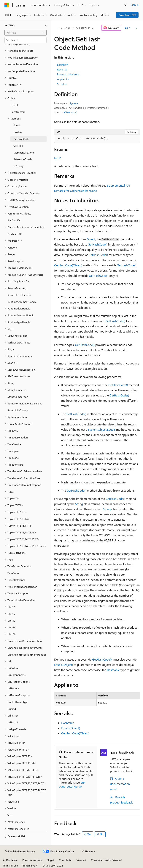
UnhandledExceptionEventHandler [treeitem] (27, 655)
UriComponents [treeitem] (16, 675)
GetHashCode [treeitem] (21, 139)
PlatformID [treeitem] (14, 220)
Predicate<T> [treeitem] (15, 234)
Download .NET (127, 15)
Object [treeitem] (14, 105)
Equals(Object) (64, 665)
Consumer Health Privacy (105, 860)
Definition (63, 65)
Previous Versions (32, 860)
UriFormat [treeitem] (13, 688)
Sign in (135, 5)
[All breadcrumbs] (57, 28)
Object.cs (70, 112)
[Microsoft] (7, 5)
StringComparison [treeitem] (18, 397)
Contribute (65, 860)
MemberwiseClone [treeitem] (24, 153)
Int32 (58, 158)
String (79, 504)
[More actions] (137, 28)
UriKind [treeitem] (12, 709)
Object (91, 239)
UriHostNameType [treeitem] (18, 702)
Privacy (80, 860)
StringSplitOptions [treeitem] (18, 410)
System (74, 103)
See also (62, 84)
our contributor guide (72, 784)
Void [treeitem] (10, 815)
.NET (67, 28)
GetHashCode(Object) (68, 265)
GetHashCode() (98, 244)
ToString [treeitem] (18, 166)
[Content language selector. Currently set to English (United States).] (20, 851)
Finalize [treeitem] (18, 132)
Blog (49, 860)
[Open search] (125, 5)
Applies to (63, 79)
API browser (83, 28)
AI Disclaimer (10, 860)
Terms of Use (10, 865)
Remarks (62, 69)
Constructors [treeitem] (18, 112)
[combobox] (26, 33)
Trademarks (29, 865)
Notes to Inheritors (68, 74)
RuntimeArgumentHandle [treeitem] (22, 302)
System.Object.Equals (102, 429)
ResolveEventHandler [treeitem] (19, 295)
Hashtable (113, 670)
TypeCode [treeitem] (13, 573)
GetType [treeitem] (18, 146)
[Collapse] (46, 25)
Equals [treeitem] (17, 125)
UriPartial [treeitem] (13, 722)
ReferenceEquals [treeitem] (23, 159)
